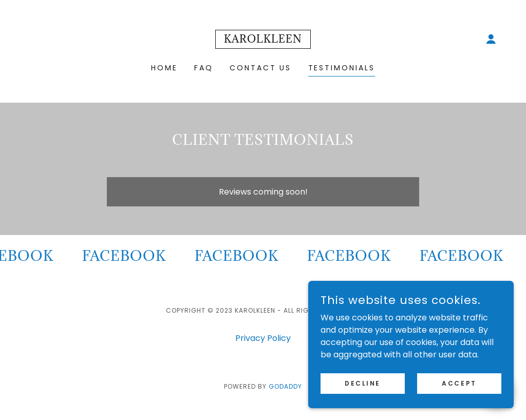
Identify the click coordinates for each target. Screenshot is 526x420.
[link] (263, 40)
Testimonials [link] (342, 68)
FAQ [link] (204, 68)
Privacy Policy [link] (263, 338)
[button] (491, 39)
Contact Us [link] (261, 68)
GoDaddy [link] (285, 386)
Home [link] (164, 68)
